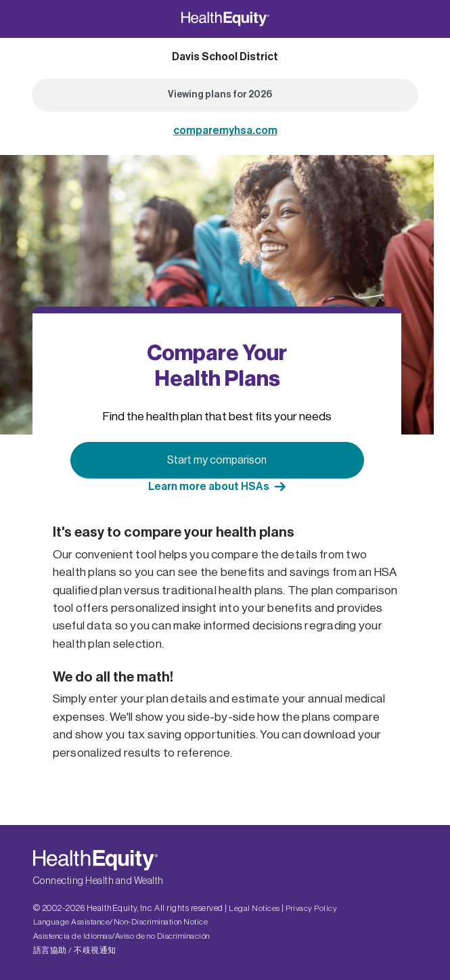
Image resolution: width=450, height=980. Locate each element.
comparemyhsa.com (225, 131)
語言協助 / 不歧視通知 (75, 950)
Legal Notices (254, 908)
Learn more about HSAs (209, 487)
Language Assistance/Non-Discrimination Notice (121, 922)
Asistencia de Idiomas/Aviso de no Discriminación (121, 936)
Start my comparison (217, 460)
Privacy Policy (311, 908)
